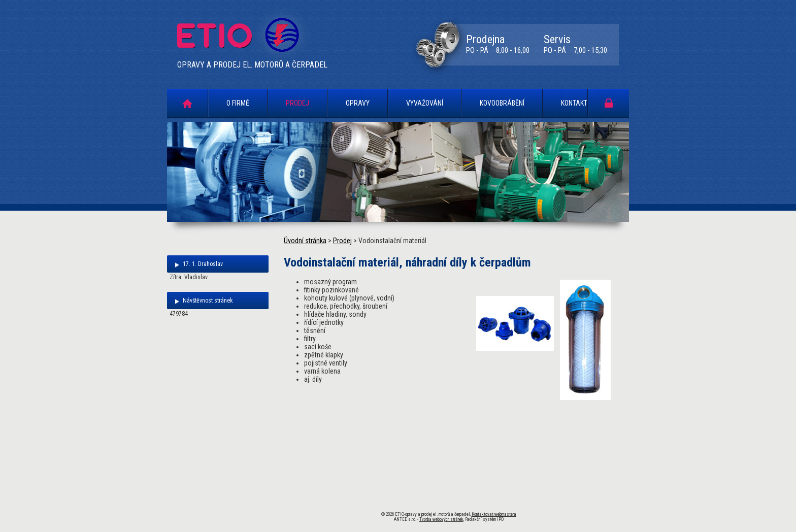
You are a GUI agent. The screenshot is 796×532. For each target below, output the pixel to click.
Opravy (358, 103)
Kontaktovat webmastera (494, 514)
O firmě (238, 103)
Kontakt (574, 103)
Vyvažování (425, 103)
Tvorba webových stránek (441, 519)
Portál (609, 103)
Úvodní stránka (187, 103)
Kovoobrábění (502, 103)
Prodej (297, 103)
